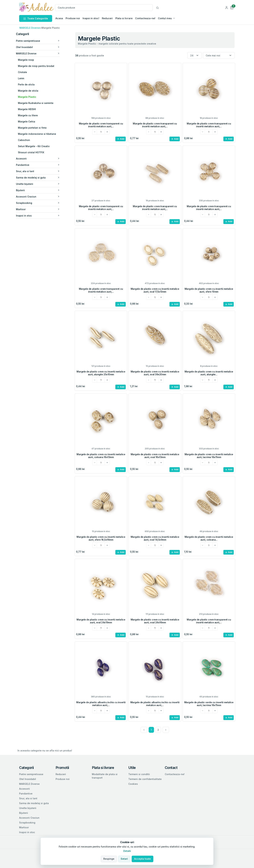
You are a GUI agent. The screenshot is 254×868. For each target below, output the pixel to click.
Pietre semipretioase (43, 41)
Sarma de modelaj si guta (43, 178)
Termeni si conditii (139, 774)
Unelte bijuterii (43, 184)
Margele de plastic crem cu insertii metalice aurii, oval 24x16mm (155, 621)
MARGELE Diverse (30, 28)
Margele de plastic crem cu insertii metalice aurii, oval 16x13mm (155, 456)
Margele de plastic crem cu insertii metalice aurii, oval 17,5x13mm (155, 290)
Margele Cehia (31, 122)
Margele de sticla (33, 91)
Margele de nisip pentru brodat (41, 66)
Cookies (133, 784)
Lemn (26, 78)
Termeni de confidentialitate (145, 779)
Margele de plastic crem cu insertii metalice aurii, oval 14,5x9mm (155, 538)
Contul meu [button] (165, 18)
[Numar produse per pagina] (194, 55)
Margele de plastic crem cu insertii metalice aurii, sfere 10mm (209, 290)
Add (121, 139)
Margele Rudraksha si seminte (41, 103)
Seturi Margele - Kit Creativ (39, 146)
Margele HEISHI (32, 109)
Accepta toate (142, 859)
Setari (124, 859)
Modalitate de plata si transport (105, 776)
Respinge (109, 859)
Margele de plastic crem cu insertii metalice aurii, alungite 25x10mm (101, 373)
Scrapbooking (43, 203)
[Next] (166, 730)
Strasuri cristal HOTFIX (36, 152)
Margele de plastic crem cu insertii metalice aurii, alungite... (209, 373)
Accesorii (43, 159)
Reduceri (107, 18)
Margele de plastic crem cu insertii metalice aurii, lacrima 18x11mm (209, 456)
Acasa (59, 18)
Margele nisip (31, 60)
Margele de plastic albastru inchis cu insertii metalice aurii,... (101, 704)
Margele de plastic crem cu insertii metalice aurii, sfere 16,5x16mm (101, 538)
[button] (232, 7)
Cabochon (29, 140)
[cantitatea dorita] (101, 132)
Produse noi (73, 18)
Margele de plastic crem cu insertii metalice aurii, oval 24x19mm (101, 621)
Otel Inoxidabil (43, 47)
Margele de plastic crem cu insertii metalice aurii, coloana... (209, 538)
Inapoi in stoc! (91, 18)
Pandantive (43, 165)
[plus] (107, 132)
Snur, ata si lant (43, 171)
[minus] (95, 132)
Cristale (27, 72)
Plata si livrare (124, 18)
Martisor (43, 209)
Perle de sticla (31, 84)
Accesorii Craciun (43, 197)
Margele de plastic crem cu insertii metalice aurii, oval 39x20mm (155, 373)
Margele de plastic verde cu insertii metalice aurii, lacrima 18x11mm (209, 704)
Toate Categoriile (36, 18)
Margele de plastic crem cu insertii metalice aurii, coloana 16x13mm (101, 456)
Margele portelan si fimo (37, 128)
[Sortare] (219, 55)
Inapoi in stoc (43, 216)
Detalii (127, 851)
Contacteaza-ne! (145, 18)
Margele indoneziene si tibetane (42, 134)
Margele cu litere (33, 115)
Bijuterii (43, 190)
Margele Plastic (32, 97)
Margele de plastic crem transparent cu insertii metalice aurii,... (101, 125)
